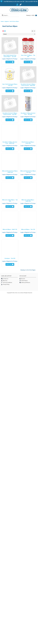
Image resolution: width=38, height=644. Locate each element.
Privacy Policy (5, 285)
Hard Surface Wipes (14, 21)
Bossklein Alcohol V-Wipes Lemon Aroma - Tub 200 (10, 114)
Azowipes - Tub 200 (10, 258)
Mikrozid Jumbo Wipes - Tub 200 (10, 201)
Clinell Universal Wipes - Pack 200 (28, 143)
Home (2, 21)
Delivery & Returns (25, 283)
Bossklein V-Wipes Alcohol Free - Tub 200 (28, 114)
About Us (4, 281)
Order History (24, 281)
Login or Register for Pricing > (10, 59)
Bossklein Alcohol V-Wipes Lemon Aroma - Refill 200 (28, 85)
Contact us (5, 279)
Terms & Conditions (7, 283)
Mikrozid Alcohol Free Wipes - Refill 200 (10, 172)
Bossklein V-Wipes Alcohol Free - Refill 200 (10, 143)
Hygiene (7, 21)
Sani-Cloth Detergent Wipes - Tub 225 (10, 85)
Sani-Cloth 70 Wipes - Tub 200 (28, 56)
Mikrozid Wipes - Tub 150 (28, 229)
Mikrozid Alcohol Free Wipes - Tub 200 (28, 172)
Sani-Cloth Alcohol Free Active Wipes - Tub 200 (10, 56)
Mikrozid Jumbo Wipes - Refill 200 (28, 201)
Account (22, 279)
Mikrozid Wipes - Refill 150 (10, 229)
